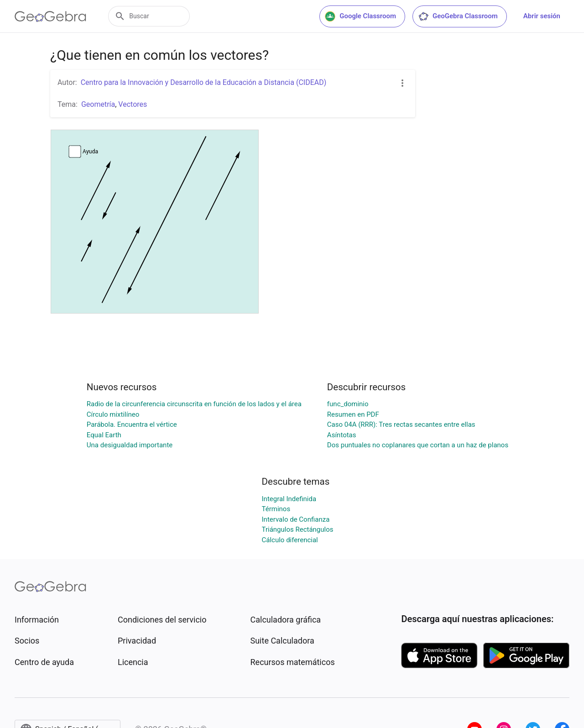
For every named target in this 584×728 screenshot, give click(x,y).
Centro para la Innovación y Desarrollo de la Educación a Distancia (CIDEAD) (204, 82)
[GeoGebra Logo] (50, 16)
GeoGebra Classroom (458, 16)
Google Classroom (360, 16)
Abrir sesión (542, 16)
